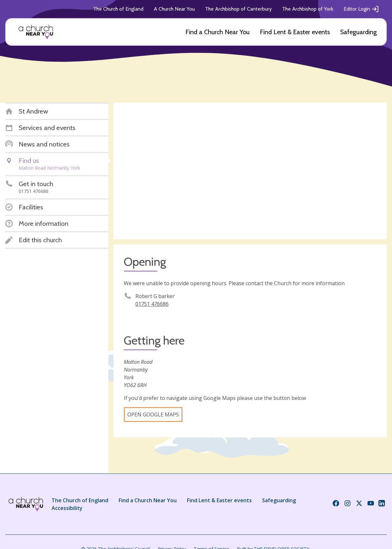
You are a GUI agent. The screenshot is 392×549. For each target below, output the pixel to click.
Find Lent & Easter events (295, 32)
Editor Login (361, 9)
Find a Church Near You (217, 32)
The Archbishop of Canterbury (238, 9)
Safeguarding (358, 32)
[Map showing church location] (250, 171)
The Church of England (118, 9)
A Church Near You (174, 9)
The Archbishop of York (308, 9)
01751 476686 (152, 304)
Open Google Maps (153, 414)
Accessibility (67, 508)
